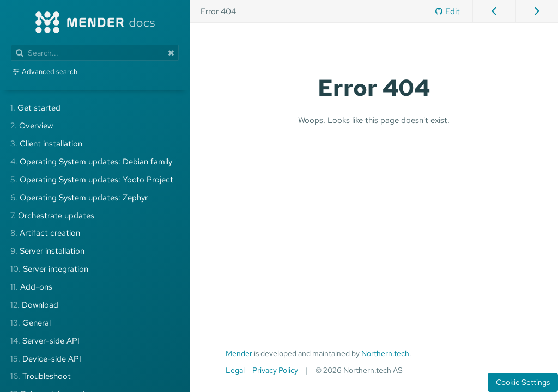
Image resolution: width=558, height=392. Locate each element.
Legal (235, 370)
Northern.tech (385, 353)
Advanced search (50, 72)
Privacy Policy (275, 370)
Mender (239, 353)
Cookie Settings (523, 382)
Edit (448, 11)
